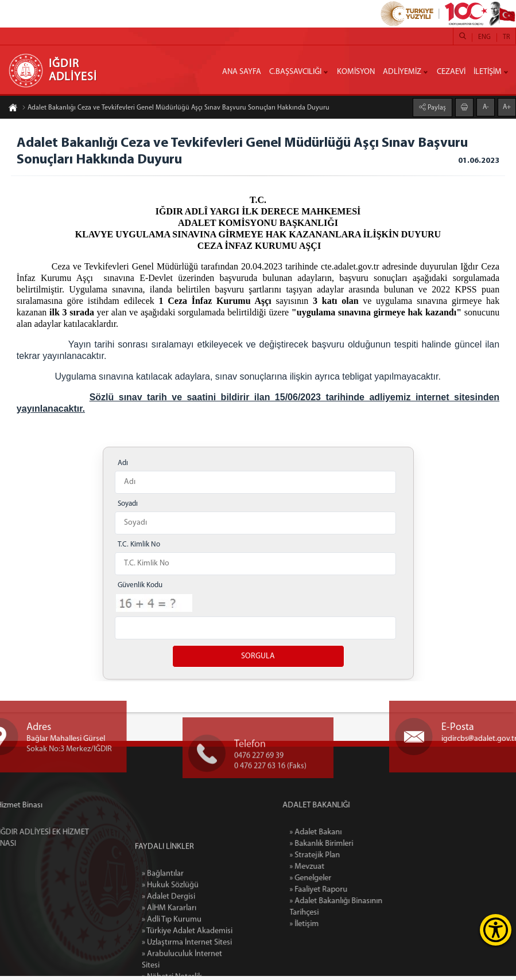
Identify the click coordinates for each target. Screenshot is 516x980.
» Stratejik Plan (349, 859)
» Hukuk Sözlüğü (170, 946)
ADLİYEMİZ (402, 72)
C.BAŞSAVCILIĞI (295, 72)
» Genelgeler (345, 882)
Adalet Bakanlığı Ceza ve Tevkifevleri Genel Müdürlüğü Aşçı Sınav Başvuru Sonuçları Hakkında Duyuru (176, 108)
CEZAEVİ (451, 72)
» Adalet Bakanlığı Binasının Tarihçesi (370, 911)
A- (486, 107)
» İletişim (338, 928)
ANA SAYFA (242, 72)
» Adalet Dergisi (168, 958)
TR (506, 37)
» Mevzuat (341, 871)
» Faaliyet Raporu (353, 894)
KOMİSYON (356, 72)
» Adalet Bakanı (350, 836)
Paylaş (436, 107)
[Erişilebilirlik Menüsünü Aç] (496, 930)
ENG (484, 37)
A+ (507, 107)
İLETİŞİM (488, 72)
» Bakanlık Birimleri (356, 848)
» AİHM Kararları (169, 969)
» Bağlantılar (163, 935)
